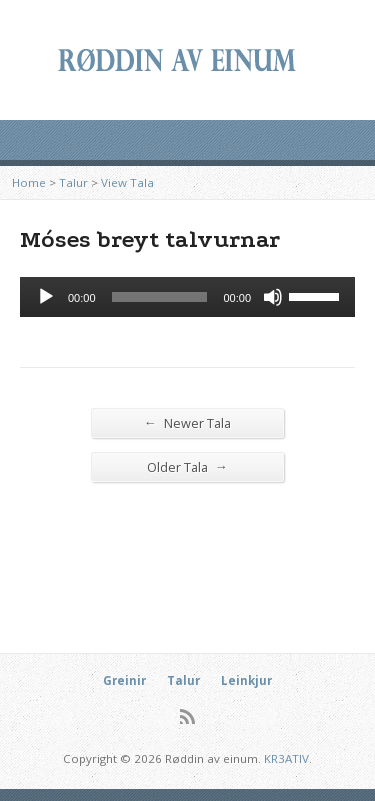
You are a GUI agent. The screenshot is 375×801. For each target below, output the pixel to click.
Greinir (124, 680)
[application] (187, 297)
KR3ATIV (286, 758)
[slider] (160, 297)
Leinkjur (246, 680)
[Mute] (273, 297)
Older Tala (187, 466)
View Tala (127, 182)
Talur (73, 182)
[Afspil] (46, 297)
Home (29, 182)
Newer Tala (187, 422)
